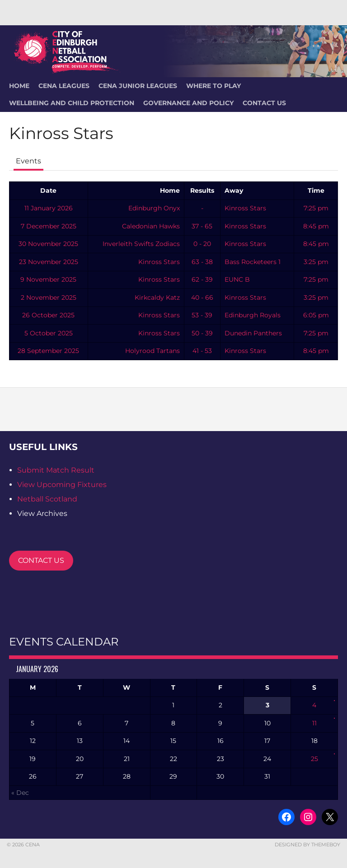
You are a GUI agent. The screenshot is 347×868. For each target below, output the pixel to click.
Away (234, 190)
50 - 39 (202, 333)
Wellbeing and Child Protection (72, 103)
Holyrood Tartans (152, 351)
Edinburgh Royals (253, 315)
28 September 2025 (48, 351)
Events (28, 161)
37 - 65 (202, 226)
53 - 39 (202, 315)
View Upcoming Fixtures (62, 485)
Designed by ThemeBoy (307, 845)
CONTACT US (41, 560)
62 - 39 (202, 279)
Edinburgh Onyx (154, 208)
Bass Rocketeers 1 (253, 262)
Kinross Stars (245, 208)
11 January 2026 (49, 208)
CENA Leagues (64, 86)
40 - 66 (202, 297)
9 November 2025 (48, 279)
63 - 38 (202, 262)
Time (316, 190)
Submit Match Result (56, 470)
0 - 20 (202, 244)
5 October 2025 (49, 333)
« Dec (20, 793)
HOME (19, 86)
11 (314, 723)
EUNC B (237, 279)
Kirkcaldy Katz (157, 297)
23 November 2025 (49, 262)
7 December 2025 (49, 226)
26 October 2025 (48, 315)
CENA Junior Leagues (138, 86)
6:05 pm (316, 315)
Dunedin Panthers (253, 333)
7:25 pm (316, 208)
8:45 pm (316, 226)
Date (48, 190)
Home (170, 190)
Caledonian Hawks (151, 226)
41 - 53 (202, 351)
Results (202, 190)
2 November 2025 (49, 297)
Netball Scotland (47, 499)
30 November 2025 (48, 244)
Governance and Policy (188, 103)
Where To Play (213, 86)
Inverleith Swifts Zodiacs (141, 244)
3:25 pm (316, 262)
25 (314, 759)
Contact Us (264, 103)
